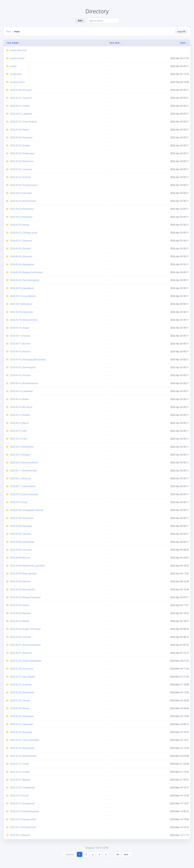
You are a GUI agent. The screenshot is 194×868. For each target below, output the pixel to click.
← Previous (67, 855)
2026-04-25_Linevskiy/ (21, 169)
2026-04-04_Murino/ (20, 558)
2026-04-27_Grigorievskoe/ (24, 122)
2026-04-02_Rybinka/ (21, 613)
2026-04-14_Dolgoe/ (20, 455)
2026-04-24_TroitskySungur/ (24, 185)
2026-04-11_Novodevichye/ (24, 470)
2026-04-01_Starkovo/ (21, 653)
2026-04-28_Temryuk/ (21, 90)
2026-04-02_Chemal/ (20, 637)
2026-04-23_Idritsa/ (20, 225)
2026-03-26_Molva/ (20, 708)
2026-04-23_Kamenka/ (21, 217)
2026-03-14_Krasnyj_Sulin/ (23, 827)
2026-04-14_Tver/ (19, 439)
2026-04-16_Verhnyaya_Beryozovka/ (28, 359)
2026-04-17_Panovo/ (20, 336)
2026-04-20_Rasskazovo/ (22, 264)
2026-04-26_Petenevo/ (21, 137)
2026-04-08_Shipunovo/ (22, 518)
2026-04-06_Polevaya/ (21, 526)
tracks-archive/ (17, 58)
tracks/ (13, 66)
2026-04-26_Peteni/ (20, 129)
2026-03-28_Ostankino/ (22, 669)
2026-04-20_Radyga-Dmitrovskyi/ (26, 272)
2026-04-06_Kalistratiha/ (22, 542)
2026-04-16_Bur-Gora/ (21, 407)
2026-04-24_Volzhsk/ (20, 177)
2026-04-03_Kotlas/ (20, 605)
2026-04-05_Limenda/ (21, 550)
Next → (129, 855)
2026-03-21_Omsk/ (19, 764)
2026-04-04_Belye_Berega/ (23, 573)
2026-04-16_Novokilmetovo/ (24, 383)
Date (183, 43)
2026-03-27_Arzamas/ (21, 684)
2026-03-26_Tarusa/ (20, 700)
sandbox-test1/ (18, 82)
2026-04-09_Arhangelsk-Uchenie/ (27, 510)
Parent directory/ (18, 50)
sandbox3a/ (16, 74)
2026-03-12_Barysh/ (20, 835)
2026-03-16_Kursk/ (19, 795)
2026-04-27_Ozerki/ (20, 106)
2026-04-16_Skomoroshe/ (23, 367)
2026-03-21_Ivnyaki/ (20, 772)
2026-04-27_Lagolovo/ (21, 114)
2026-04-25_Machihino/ (22, 161)
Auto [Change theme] (80, 21)
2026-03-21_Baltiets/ (20, 780)
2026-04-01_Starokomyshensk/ (25, 645)
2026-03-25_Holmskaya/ (22, 716)
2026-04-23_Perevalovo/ (22, 209)
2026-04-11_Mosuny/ (21, 478)
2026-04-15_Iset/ (18, 431)
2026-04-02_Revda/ (20, 621)
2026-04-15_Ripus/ (19, 423)
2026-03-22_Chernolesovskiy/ (25, 740)
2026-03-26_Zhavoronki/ (22, 692)
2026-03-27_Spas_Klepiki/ (23, 677)
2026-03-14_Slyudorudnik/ (23, 819)
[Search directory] (103, 21)
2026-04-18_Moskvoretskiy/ (24, 320)
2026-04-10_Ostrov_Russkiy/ (24, 494)
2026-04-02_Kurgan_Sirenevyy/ (25, 629)
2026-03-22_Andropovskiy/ (23, 756)
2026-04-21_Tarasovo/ (21, 241)
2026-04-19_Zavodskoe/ (22, 288)
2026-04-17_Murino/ (20, 344)
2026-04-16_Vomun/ (20, 351)
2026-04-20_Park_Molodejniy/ (25, 280)
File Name (13, 43)
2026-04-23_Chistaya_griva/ (24, 232)
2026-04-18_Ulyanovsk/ (22, 312)
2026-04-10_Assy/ (19, 502)
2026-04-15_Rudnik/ (20, 415)
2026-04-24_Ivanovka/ (21, 193)
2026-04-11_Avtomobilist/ (23, 486)
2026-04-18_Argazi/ (20, 328)
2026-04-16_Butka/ (19, 399)
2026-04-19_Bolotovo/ (21, 304)
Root (8, 31)
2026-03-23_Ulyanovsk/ (22, 724)
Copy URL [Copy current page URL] (181, 31)
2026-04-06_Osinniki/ (21, 534)
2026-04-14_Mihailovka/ (22, 447)
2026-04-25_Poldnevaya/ (22, 153)
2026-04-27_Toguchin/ (21, 98)
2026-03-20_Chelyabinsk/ (23, 787)
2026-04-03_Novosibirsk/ (22, 589)
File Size (115, 43)
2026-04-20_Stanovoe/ (21, 256)
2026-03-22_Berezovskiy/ (22, 748)
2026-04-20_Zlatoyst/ (21, 248)
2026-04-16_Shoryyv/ (21, 375)
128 (118, 855)
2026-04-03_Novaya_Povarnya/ (25, 597)
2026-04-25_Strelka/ (20, 145)
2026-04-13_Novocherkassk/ (24, 462)
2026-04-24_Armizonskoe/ (23, 201)
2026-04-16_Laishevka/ (21, 391)
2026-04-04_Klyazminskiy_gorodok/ (28, 566)
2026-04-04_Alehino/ (20, 581)
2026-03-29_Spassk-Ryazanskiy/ (26, 661)
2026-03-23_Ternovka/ (21, 732)
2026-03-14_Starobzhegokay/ (25, 811)
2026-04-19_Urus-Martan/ (23, 296)
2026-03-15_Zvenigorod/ (22, 803)
